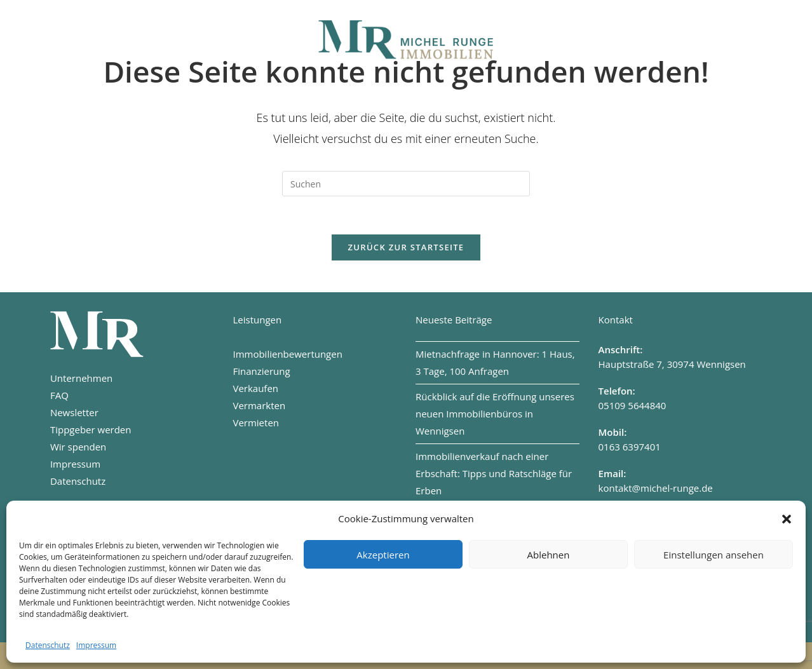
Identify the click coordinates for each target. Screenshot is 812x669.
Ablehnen (549, 555)
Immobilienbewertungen (287, 354)
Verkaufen (255, 388)
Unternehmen (81, 378)
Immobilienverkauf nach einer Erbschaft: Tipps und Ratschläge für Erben (494, 473)
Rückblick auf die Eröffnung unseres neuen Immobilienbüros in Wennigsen (495, 414)
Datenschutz (48, 645)
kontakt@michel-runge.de (656, 488)
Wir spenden (78, 447)
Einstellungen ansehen (714, 555)
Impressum (96, 645)
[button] (787, 519)
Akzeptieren (383, 555)
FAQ (59, 395)
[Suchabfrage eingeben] (406, 184)
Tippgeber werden (91, 429)
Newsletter (74, 412)
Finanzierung (261, 371)
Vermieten (256, 422)
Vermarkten (259, 405)
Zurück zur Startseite (406, 247)
